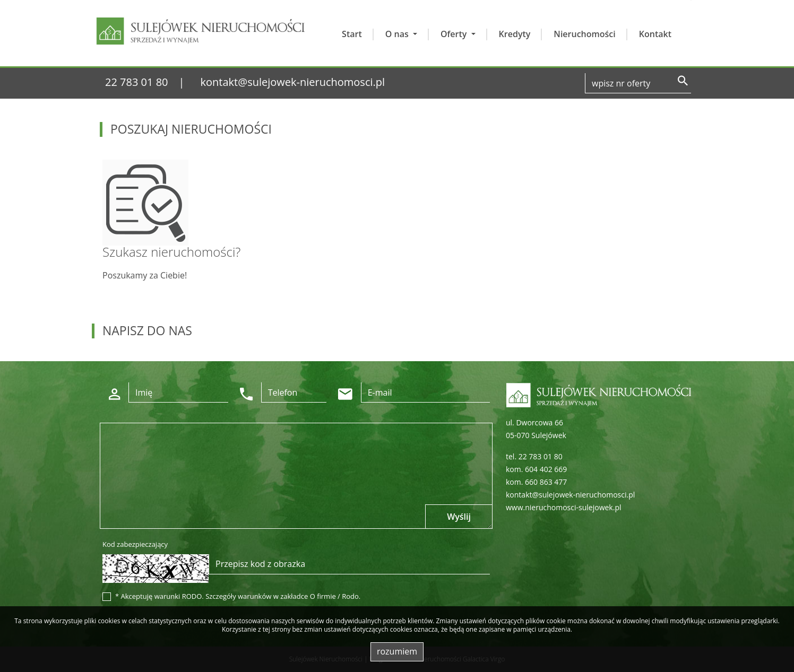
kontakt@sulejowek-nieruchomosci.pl (293, 82)
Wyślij (459, 517)
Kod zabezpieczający (135, 544)
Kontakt (655, 34)
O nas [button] (398, 34)
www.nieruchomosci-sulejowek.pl (563, 507)
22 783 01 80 (137, 82)
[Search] (638, 83)
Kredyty (515, 34)
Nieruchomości (584, 34)
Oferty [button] (455, 34)
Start (352, 34)
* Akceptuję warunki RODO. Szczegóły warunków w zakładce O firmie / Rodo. (238, 596)
